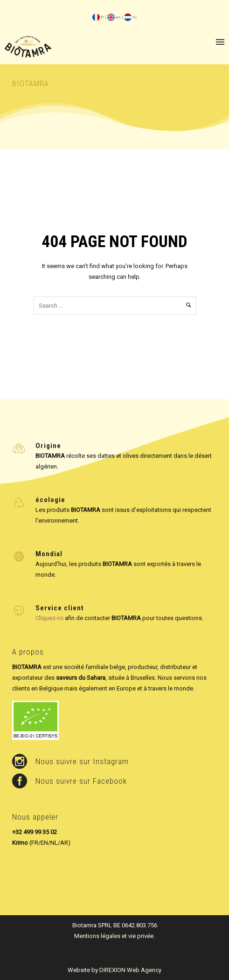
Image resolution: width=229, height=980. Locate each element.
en (114, 17)
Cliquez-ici (49, 618)
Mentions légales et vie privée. (114, 936)
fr (98, 17)
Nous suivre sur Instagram (82, 761)
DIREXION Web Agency (130, 970)
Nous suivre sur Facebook (81, 781)
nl (130, 17)
